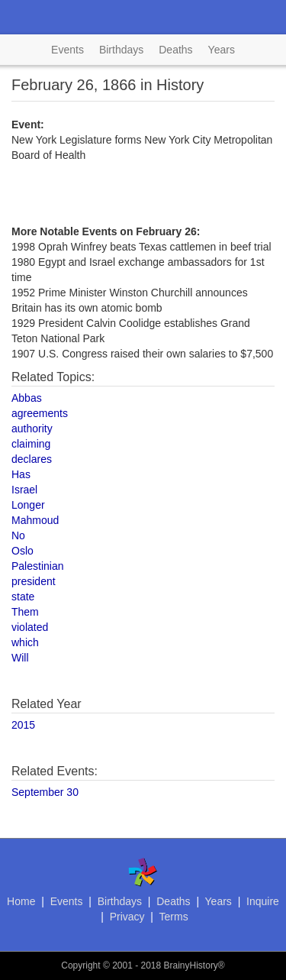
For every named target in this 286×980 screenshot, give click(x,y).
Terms (174, 917)
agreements (40, 413)
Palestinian (38, 566)
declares (32, 459)
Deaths (175, 50)
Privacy (127, 917)
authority (32, 429)
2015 (23, 725)
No (18, 535)
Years (222, 50)
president (34, 581)
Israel (24, 490)
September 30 (45, 792)
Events (67, 50)
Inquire (263, 901)
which (25, 642)
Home (21, 901)
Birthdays (121, 50)
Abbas (27, 398)
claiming (31, 444)
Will (20, 658)
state (23, 597)
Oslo (22, 551)
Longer (28, 505)
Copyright (80, 965)
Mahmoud (35, 520)
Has (21, 474)
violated (30, 627)
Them (25, 612)
